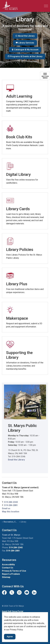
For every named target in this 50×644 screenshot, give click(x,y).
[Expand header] (46, 6)
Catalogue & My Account (25, 50)
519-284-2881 (11, 505)
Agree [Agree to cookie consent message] (10, 637)
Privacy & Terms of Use (14, 571)
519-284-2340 (11, 502)
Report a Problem (11, 574)
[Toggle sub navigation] (45, 76)
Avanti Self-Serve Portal (13, 611)
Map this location (11, 512)
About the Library (25, 36)
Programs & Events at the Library (25, 56)
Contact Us (8, 568)
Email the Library (16, 460)
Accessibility (8, 565)
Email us (6, 508)
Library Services (25, 43)
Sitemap (6, 577)
